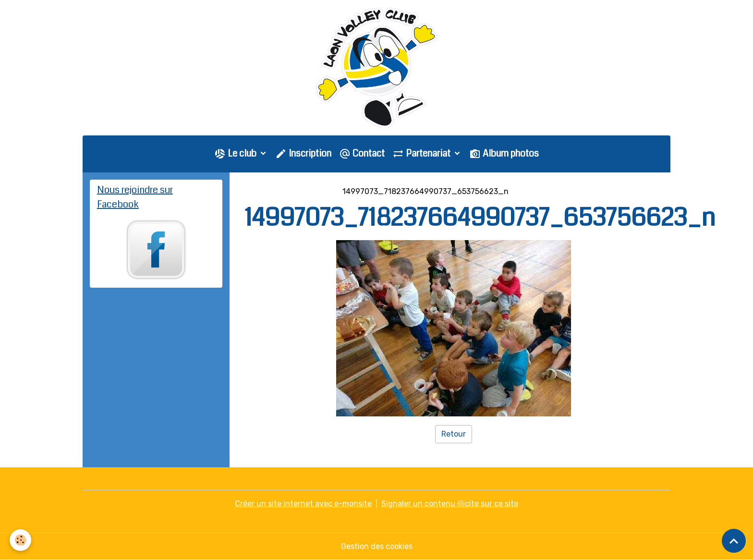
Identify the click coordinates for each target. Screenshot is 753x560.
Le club (236, 153)
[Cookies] (20, 540)
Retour (454, 434)
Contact (362, 153)
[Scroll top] (734, 541)
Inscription (303, 153)
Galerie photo (307, 191)
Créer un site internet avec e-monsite (303, 504)
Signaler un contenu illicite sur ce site (450, 504)
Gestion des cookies (377, 546)
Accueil (258, 191)
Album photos (504, 153)
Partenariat (422, 153)
